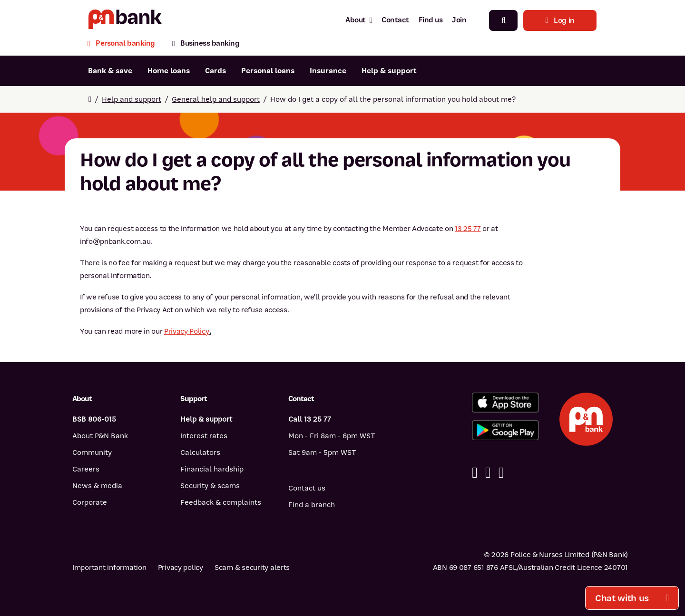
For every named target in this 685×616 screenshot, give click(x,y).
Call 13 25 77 (310, 419)
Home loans (169, 71)
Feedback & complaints (221, 502)
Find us (431, 20)
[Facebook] (475, 473)
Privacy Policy (187, 331)
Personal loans (268, 71)
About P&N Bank (100, 436)
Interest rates (204, 436)
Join (459, 20)
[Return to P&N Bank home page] (125, 20)
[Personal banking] (126, 44)
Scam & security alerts (252, 568)
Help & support (389, 71)
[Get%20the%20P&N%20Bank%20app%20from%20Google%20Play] (505, 430)
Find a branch (312, 505)
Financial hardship (212, 469)
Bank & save (110, 71)
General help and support (216, 99)
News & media (97, 486)
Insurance (328, 71)
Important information (109, 568)
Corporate (90, 502)
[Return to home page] (90, 99)
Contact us (307, 488)
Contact (395, 20)
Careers (86, 469)
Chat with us (632, 598)
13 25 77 (468, 229)
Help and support (132, 99)
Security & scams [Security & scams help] (210, 486)
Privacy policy (181, 568)
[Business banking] (206, 44)
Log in (560, 20)
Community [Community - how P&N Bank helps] (92, 452)
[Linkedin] (488, 473)
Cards (215, 71)
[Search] (503, 20)
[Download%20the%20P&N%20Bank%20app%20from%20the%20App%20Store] (505, 403)
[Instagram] (501, 473)
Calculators (200, 452)
